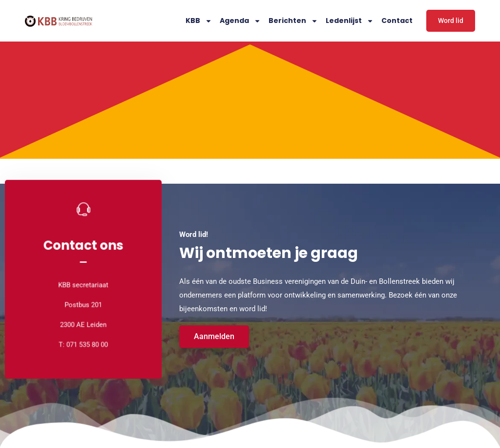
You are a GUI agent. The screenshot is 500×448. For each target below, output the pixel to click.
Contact (397, 21)
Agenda (240, 21)
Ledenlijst (350, 21)
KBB (199, 21)
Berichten (293, 21)
